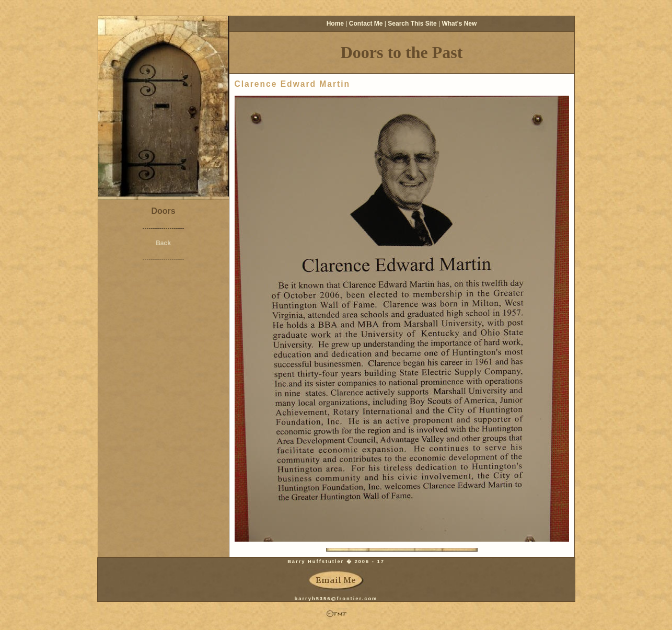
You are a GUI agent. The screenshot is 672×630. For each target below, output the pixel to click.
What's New (459, 24)
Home (335, 24)
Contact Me (366, 24)
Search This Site (412, 24)
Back (163, 243)
